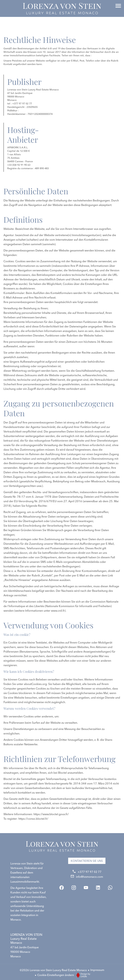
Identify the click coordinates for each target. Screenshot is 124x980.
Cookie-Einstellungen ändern (56, 975)
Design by (82, 975)
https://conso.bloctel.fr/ (33, 819)
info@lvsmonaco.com (89, 877)
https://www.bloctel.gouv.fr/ (51, 814)
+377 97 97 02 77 (90, 872)
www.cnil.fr (58, 611)
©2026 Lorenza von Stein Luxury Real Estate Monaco (53, 970)
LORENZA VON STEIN (26, 939)
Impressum (97, 970)
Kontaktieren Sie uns (87, 861)
